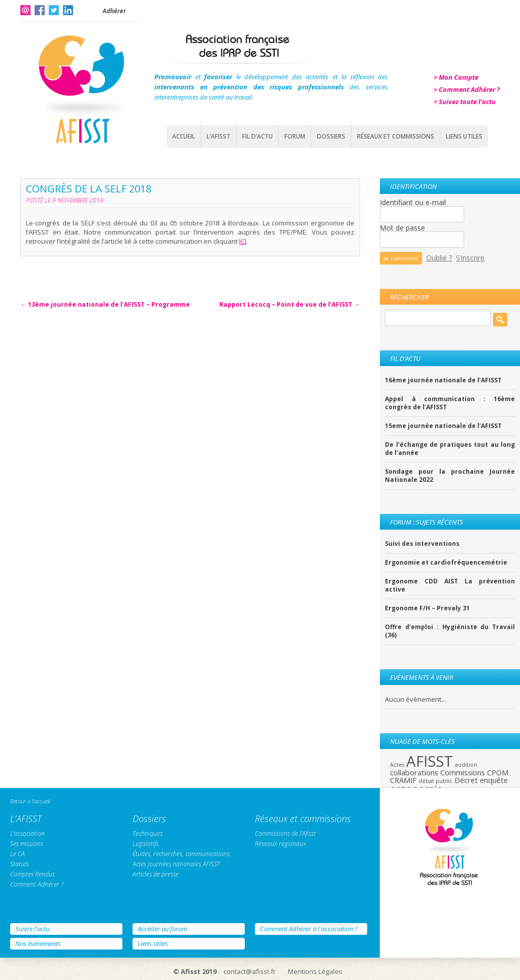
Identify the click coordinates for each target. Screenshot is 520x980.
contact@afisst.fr (250, 971)
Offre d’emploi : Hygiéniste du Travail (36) (450, 631)
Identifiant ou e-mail (413, 202)
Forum (295, 136)
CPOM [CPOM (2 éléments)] (498, 772)
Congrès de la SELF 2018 (89, 189)
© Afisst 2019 (195, 971)
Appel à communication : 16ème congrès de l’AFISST (450, 403)
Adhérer (114, 11)
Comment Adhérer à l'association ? (309, 929)
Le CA (18, 854)
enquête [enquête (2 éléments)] (494, 780)
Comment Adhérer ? (37, 884)
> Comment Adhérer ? (467, 89)
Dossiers (331, 136)
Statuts (20, 864)
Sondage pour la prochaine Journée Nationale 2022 (450, 476)
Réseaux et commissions (396, 136)
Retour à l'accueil (30, 801)
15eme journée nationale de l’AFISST (443, 426)
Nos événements (38, 943)
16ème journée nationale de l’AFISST (443, 380)
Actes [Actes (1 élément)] (397, 765)
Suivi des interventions (422, 544)
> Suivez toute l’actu (465, 102)
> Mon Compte (456, 77)
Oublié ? (439, 258)
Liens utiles (153, 943)
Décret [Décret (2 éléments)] (466, 780)
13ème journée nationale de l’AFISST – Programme (105, 304)
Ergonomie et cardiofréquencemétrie (446, 563)
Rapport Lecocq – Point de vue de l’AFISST (290, 304)
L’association (27, 834)
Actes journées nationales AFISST (176, 864)
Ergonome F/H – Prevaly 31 (427, 608)
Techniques (148, 834)
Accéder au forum (162, 929)
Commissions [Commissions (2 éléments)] (463, 772)
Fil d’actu (257, 136)
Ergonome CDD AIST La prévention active (450, 585)
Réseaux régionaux (281, 844)
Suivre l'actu (32, 929)
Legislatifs (145, 844)
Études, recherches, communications (181, 854)
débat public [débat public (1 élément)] (435, 781)
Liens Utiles (464, 136)
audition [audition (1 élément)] (466, 765)
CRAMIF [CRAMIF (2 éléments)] (403, 780)
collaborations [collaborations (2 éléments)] (414, 772)
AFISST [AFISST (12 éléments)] (430, 761)
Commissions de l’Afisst (285, 834)
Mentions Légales (315, 971)
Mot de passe (402, 228)
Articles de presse (156, 874)
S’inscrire (470, 258)
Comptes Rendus (32, 874)
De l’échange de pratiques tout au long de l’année (450, 449)
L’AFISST (219, 136)
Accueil (184, 136)
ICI (243, 241)
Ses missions (27, 844)
